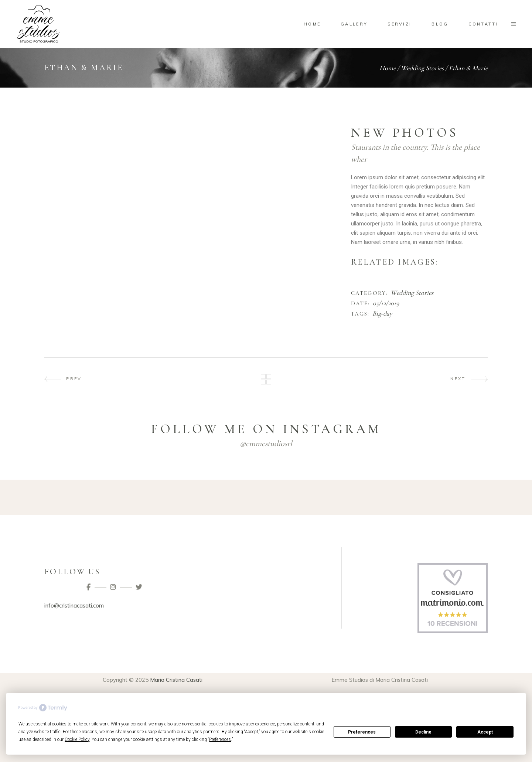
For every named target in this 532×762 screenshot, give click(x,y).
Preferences (362, 732)
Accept (485, 732)
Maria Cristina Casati (176, 680)
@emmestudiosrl (266, 443)
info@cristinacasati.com (74, 605)
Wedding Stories (422, 68)
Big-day (382, 314)
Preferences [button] (220, 739)
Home (388, 68)
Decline (423, 732)
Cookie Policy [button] (77, 739)
